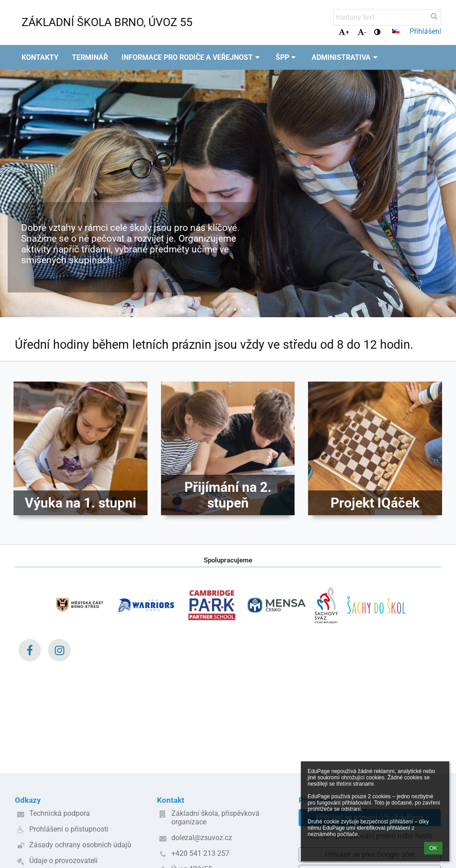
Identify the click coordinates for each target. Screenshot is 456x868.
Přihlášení (425, 31)
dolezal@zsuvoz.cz (202, 838)
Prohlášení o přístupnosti (69, 829)
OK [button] (433, 848)
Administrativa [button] (346, 57)
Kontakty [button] (40, 57)
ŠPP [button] (287, 57)
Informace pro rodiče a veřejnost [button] (192, 57)
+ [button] (344, 32)
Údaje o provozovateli (63, 861)
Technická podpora (60, 813)
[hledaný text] (387, 17)
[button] (396, 31)
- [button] (362, 32)
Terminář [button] (90, 57)
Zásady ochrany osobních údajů (80, 845)
